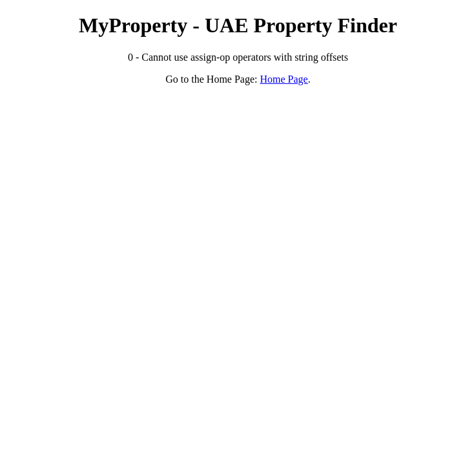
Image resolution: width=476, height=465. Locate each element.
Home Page (284, 79)
